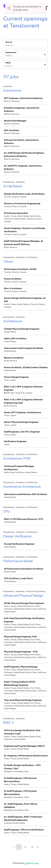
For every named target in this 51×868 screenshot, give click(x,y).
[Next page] (38, 847)
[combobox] (6, 56)
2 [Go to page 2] (25, 847)
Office (8, 63)
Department (11, 52)
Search (9, 42)
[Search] (26, 46)
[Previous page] (13, 847)
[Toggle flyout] (45, 55)
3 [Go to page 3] (32, 847)
